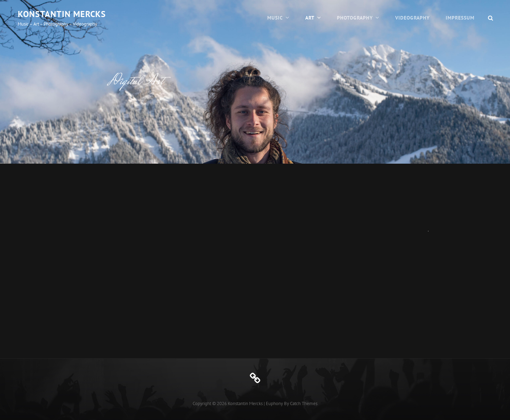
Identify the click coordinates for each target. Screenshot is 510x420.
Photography (355, 18)
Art (310, 18)
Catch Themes (304, 403)
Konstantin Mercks (62, 14)
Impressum (460, 18)
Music (275, 18)
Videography (412, 18)
